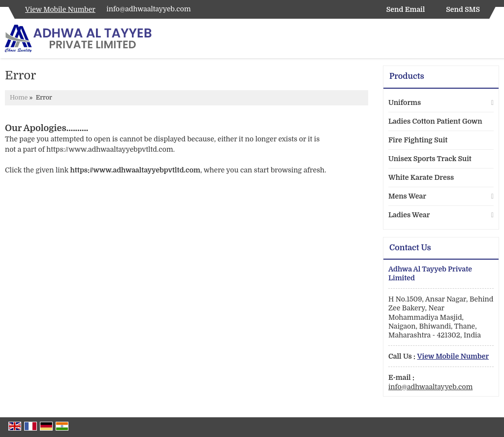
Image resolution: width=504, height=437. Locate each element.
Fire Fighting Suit (418, 140)
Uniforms (405, 102)
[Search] (493, 41)
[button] (60, 9)
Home (19, 98)
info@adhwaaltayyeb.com (148, 9)
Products (407, 76)
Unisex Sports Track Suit (430, 159)
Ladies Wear (409, 215)
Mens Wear (407, 196)
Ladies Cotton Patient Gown (435, 121)
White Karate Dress (421, 177)
